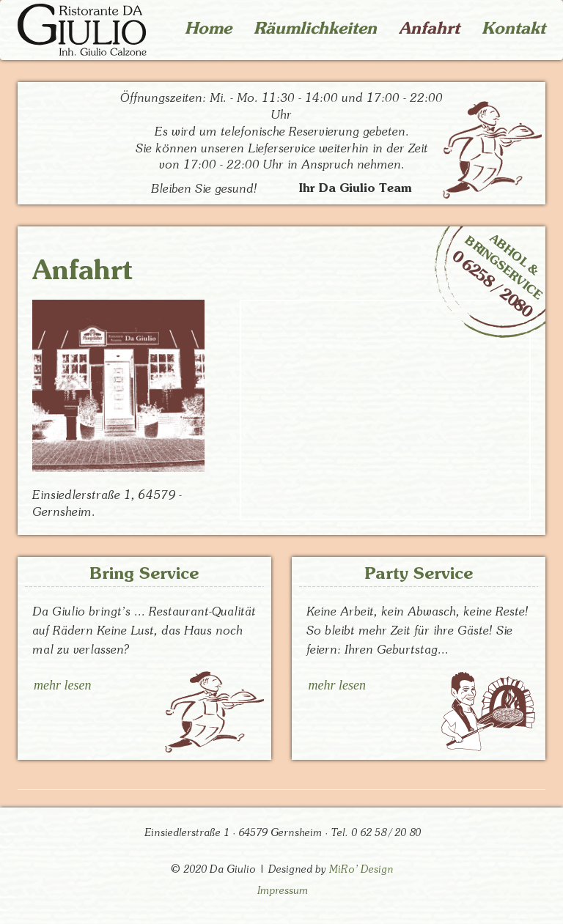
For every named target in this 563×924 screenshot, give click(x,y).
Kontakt (514, 28)
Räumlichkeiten (315, 28)
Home (208, 28)
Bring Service (144, 573)
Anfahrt (429, 28)
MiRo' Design (361, 869)
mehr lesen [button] (62, 685)
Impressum (283, 890)
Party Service (419, 573)
